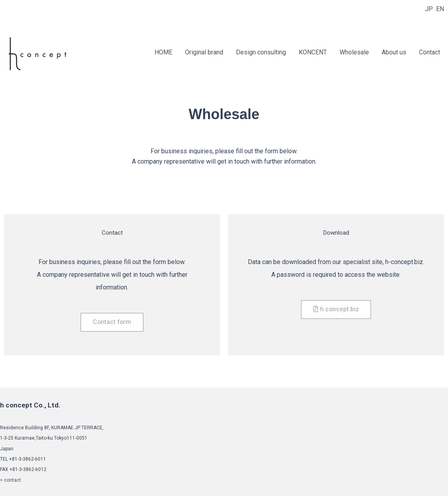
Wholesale (354, 52)
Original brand (204, 52)
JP (429, 9)
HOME (163, 52)
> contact (11, 480)
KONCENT (313, 52)
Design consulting (261, 52)
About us (394, 52)
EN (440, 9)
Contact (430, 52)
